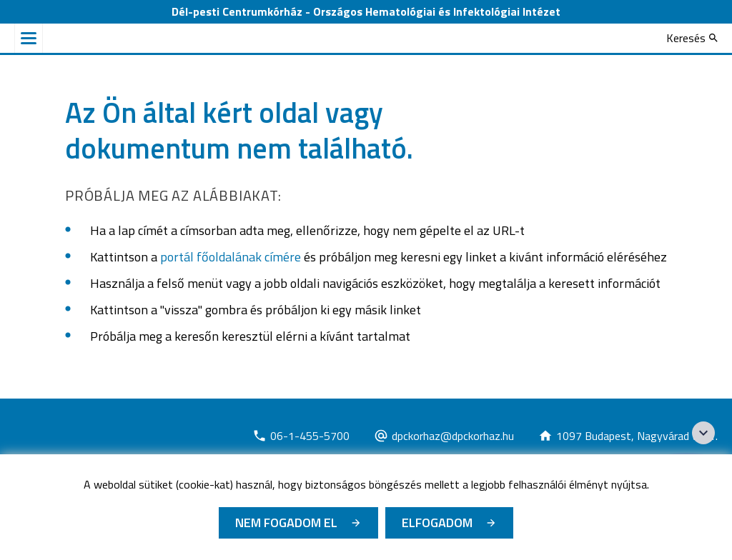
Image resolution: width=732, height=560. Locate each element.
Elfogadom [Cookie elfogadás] (437, 522)
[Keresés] (692, 38)
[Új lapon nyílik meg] (301, 436)
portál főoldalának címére (231, 257)
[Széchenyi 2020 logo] (703, 433)
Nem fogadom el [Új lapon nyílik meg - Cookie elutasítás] (286, 522)
